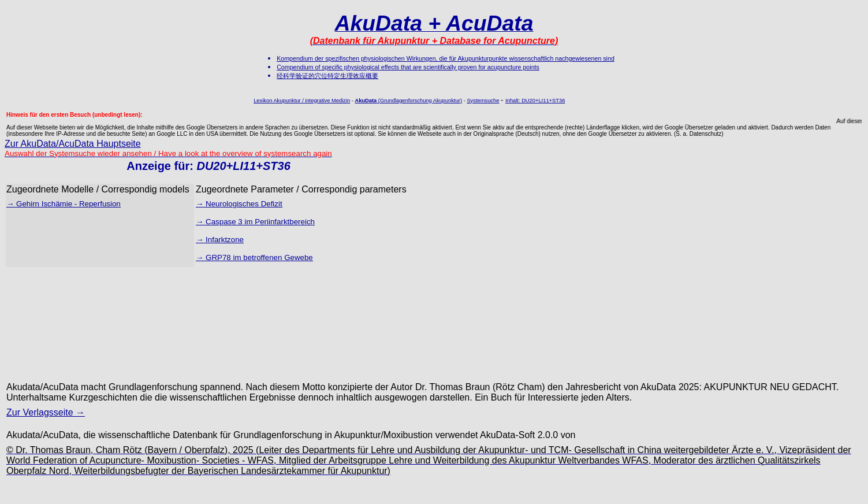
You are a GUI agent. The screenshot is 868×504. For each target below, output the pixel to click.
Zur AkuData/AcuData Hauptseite (73, 144)
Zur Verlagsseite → (46, 412)
